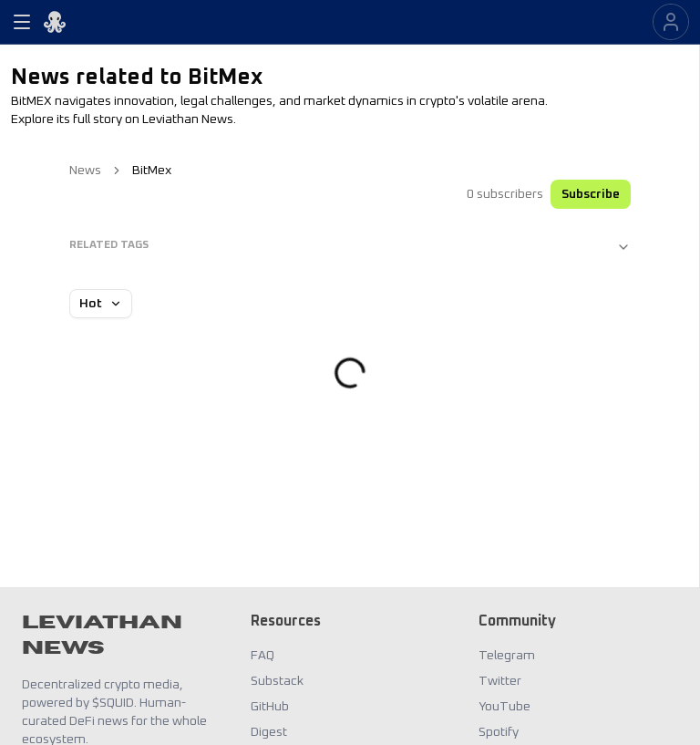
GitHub (270, 707)
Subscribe (591, 194)
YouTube (504, 707)
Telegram (507, 656)
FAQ (262, 656)
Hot (101, 304)
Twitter (500, 681)
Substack (277, 681)
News (85, 171)
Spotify (499, 732)
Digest (269, 732)
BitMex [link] (152, 171)
